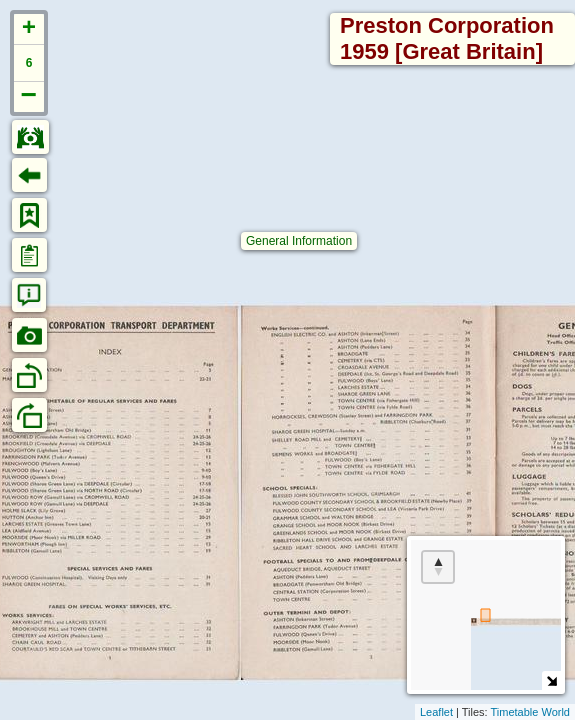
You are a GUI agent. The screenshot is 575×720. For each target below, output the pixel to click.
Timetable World (530, 712)
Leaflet (436, 712)
